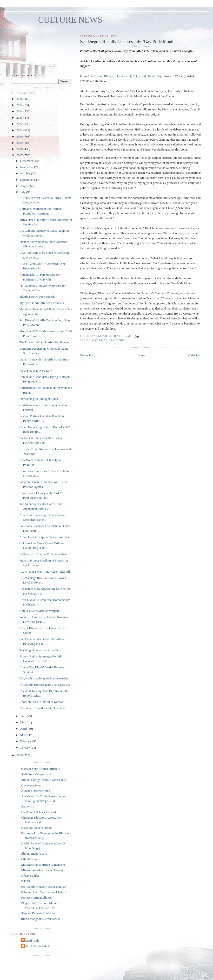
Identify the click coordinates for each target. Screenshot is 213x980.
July (23, 192)
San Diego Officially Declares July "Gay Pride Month (123, 76)
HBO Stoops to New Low (35, 371)
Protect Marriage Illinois (37, 897)
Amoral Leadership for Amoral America (44, 537)
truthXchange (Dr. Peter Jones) (41, 919)
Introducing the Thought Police (39, 399)
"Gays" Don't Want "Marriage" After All (45, 572)
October (26, 173)
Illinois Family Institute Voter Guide (44, 780)
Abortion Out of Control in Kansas (41, 702)
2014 (20, 111)
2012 (20, 124)
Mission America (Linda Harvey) (42, 870)
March (25, 735)
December (27, 161)
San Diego (116, 340)
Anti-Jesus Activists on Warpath (39, 611)
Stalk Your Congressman (37, 774)
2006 (20, 755)
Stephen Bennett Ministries (38, 913)
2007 (20, 155)
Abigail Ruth (31, 940)
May (23, 722)
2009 (20, 143)
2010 (20, 136)
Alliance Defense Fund (36, 791)
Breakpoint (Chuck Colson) (39, 812)
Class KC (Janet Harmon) (37, 828)
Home (141, 355)
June (23, 716)
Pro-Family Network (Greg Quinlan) (44, 887)
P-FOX (26, 881)
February (26, 741)
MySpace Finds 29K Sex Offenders (42, 303)
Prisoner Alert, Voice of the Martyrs (44, 892)
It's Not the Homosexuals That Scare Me (45, 685)
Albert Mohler (30, 876)
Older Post (195, 355)
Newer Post (87, 355)
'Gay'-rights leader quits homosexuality (44, 678)
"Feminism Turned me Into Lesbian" (42, 708)
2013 (20, 118)
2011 (20, 130)
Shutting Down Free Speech (37, 297)
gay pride (100, 340)
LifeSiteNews (30, 859)
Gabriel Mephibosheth (37, 946)
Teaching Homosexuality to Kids (40, 650)
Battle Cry (28, 806)
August (25, 186)
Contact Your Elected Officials (40, 769)
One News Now (31, 785)
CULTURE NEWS (70, 20)
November (27, 167)
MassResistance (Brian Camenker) (43, 865)
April (24, 729)
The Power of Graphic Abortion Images (44, 342)
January (26, 747)
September (27, 180)
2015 (20, 105)
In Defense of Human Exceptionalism (43, 554)
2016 (20, 99)
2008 (20, 149)
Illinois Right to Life (34, 854)
